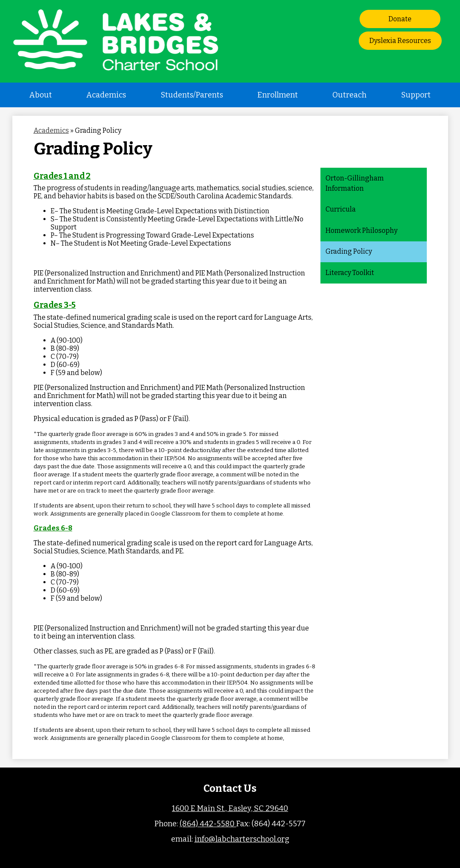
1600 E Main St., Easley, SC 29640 (230, 808)
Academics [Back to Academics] (51, 130)
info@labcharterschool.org (242, 839)
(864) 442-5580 (208, 824)
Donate (400, 19)
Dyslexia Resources (400, 41)
